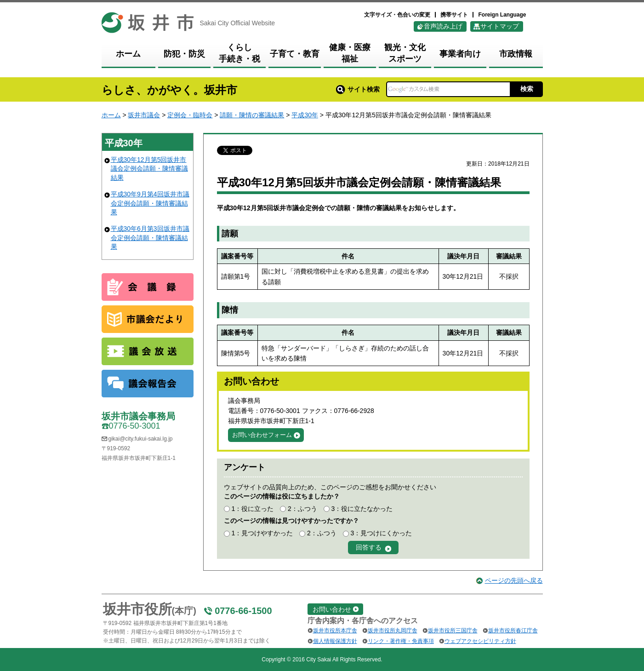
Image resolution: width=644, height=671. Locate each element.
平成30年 (305, 115)
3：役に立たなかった (362, 509)
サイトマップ (500, 26)
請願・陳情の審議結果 (252, 115)
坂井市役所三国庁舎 (453, 631)
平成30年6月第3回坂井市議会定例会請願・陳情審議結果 (150, 238)
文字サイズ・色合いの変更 (397, 15)
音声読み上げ (443, 26)
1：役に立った (252, 509)
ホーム (111, 115)
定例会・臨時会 (190, 115)
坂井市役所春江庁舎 (513, 631)
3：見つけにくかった (382, 533)
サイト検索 (358, 89)
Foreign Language (502, 15)
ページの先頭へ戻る (514, 580)
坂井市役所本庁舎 (335, 631)
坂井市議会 (144, 115)
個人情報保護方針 (335, 641)
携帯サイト (454, 15)
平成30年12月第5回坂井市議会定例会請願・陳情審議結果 (149, 169)
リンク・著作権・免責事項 (401, 641)
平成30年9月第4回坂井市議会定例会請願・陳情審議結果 (150, 203)
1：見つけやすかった (262, 533)
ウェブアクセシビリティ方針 (480, 641)
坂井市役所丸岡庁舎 (393, 631)
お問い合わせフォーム (262, 435)
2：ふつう (302, 509)
